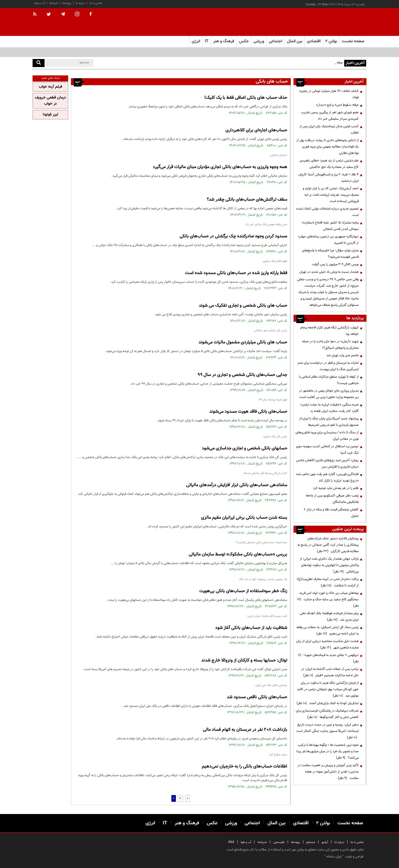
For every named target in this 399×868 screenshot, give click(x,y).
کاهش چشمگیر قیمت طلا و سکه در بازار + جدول (331, 513)
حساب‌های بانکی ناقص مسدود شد (257, 697)
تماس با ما (96, 3)
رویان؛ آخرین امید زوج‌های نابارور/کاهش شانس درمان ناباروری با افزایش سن (327, 463)
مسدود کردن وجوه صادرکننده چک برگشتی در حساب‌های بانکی (233, 236)
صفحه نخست (353, 41)
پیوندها (67, 3)
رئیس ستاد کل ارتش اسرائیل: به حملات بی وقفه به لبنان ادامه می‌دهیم (327, 630)
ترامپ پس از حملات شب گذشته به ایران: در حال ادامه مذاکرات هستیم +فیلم (330, 672)
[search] (39, 63)
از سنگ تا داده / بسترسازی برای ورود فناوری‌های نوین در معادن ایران (327, 436)
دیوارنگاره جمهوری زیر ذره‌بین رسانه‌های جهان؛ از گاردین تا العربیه (328, 240)
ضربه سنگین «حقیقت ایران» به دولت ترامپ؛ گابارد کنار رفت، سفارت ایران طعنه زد (329, 408)
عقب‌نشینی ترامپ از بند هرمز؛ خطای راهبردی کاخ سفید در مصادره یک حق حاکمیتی (329, 164)
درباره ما (80, 3)
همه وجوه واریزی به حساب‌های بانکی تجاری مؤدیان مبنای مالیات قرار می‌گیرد (220, 167)
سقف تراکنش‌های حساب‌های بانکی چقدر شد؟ (247, 200)
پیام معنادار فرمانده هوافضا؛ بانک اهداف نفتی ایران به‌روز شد (329, 617)
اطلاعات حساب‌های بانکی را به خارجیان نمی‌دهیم (244, 767)
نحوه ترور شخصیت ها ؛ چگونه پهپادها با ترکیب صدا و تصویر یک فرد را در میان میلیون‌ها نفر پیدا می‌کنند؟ (327, 751)
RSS (231, 842)
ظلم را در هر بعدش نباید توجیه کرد (335, 488)
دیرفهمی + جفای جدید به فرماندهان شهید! (328, 658)
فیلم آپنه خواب (50, 87)
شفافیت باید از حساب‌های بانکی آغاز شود (251, 628)
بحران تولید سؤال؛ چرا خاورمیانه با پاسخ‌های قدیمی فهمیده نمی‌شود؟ (330, 254)
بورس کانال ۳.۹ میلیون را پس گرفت (335, 264)
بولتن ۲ (331, 41)
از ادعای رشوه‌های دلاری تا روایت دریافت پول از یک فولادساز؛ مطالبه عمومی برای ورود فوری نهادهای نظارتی (327, 147)
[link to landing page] (339, 22)
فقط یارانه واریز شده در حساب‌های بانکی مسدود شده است (236, 273)
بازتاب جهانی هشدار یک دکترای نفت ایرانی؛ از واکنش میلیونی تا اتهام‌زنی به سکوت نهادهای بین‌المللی (329, 565)
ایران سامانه (334, 857)
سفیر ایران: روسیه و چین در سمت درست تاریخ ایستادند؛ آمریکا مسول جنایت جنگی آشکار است (327, 731)
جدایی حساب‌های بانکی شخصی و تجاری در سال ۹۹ (242, 375)
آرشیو (325, 842)
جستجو (311, 842)
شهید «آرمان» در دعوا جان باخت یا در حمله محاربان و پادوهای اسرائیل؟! (330, 345)
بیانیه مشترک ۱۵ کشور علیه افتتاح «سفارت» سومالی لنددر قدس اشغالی (330, 226)
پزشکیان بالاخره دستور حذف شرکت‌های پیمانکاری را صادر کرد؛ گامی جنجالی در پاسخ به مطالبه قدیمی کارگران (328, 545)
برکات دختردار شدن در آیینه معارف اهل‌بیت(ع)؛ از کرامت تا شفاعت (328, 582)
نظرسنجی (279, 842)
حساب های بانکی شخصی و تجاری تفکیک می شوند (243, 306)
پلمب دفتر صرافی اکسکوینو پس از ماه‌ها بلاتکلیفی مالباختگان (332, 499)
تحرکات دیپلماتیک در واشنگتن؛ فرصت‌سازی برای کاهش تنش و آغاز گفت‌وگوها (327, 714)
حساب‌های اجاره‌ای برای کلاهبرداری (256, 130)
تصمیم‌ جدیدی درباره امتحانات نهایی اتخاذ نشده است (327, 212)
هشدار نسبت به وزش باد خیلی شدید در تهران (329, 272)
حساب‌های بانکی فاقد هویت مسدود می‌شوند (248, 412)
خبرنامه (54, 3)
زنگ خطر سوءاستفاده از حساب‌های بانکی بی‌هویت (243, 591)
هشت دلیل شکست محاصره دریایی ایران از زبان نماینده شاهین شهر (327, 644)
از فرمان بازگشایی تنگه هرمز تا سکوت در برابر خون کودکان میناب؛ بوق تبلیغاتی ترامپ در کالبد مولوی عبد (328, 689)
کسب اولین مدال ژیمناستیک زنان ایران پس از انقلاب (329, 130)
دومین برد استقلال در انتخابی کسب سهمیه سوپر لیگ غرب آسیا (327, 450)
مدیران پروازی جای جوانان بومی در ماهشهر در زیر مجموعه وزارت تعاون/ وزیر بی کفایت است (329, 394)
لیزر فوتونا (51, 115)
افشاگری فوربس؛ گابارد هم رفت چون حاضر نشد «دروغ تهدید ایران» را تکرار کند (327, 477)
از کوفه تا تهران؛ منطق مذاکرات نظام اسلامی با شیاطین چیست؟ (329, 380)
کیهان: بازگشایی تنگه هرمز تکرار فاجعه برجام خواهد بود (329, 331)
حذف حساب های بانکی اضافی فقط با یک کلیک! (246, 98)
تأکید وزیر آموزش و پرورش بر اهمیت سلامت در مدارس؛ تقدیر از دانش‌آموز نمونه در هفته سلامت (328, 772)
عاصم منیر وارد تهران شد (343, 355)
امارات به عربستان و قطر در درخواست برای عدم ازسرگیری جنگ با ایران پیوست (328, 366)
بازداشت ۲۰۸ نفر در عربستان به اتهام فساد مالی (245, 730)
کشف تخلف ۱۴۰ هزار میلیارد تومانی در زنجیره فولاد (329, 94)
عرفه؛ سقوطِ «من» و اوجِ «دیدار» (337, 105)
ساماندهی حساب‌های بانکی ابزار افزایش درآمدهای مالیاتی (237, 485)
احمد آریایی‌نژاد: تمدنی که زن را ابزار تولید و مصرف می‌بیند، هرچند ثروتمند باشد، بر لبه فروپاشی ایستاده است (331, 195)
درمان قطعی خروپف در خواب (50, 101)
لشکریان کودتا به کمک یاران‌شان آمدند (328, 703)
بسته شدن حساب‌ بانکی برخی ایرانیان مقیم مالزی (244, 518)
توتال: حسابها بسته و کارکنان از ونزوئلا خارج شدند (244, 661)
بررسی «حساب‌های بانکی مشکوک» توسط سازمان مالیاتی (238, 555)
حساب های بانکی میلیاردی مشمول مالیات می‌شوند (243, 342)
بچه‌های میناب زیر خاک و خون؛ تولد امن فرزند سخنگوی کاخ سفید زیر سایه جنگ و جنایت (328, 599)
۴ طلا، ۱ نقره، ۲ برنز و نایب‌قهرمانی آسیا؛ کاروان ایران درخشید (328, 178)
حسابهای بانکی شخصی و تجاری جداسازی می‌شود (244, 448)
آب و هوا (40, 3)
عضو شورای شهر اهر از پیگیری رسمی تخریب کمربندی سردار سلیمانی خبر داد (330, 116)
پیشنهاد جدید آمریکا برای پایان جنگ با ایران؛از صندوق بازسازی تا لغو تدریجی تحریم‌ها (329, 422)
